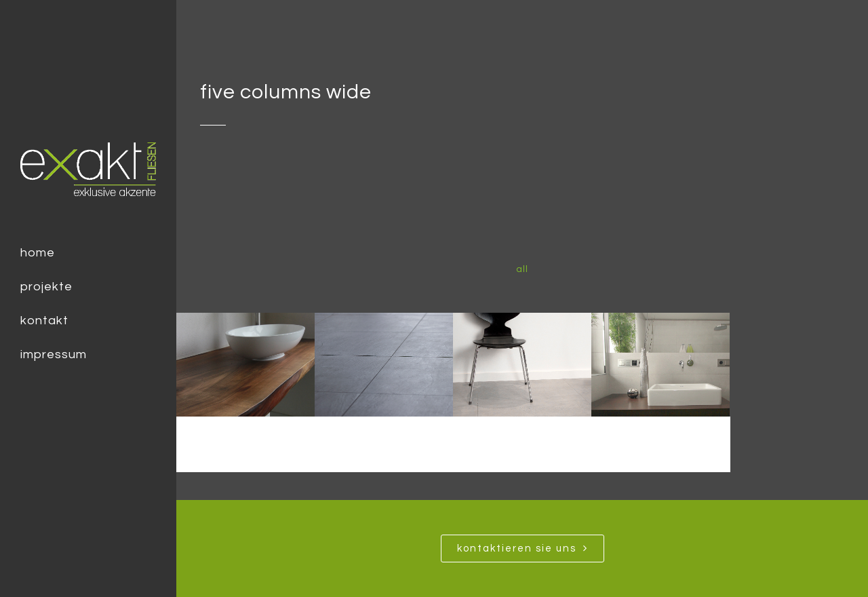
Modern (384, 441)
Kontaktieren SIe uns (522, 548)
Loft (523, 441)
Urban (245, 441)
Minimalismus (661, 441)
